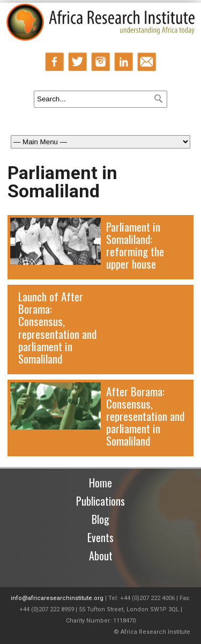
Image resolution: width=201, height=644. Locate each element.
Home (100, 483)
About (101, 556)
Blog (100, 519)
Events (100, 537)
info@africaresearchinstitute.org (57, 598)
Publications (100, 501)
